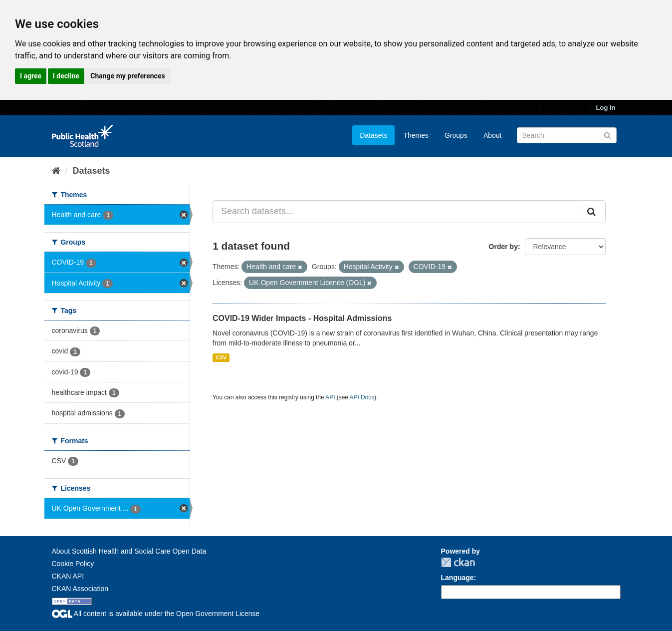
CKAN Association (80, 589)
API (330, 397)
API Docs (362, 397)
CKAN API (68, 576)
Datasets (373, 135)
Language (457, 578)
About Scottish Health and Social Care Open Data (129, 551)
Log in (606, 108)
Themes (416, 135)
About (493, 135)
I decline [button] (66, 76)
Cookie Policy (73, 564)
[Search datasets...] (396, 212)
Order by (503, 247)
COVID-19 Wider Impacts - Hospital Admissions (302, 318)
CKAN (458, 562)
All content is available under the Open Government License (156, 614)
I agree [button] (31, 76)
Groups (456, 135)
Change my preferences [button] (127, 76)
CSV (221, 357)
